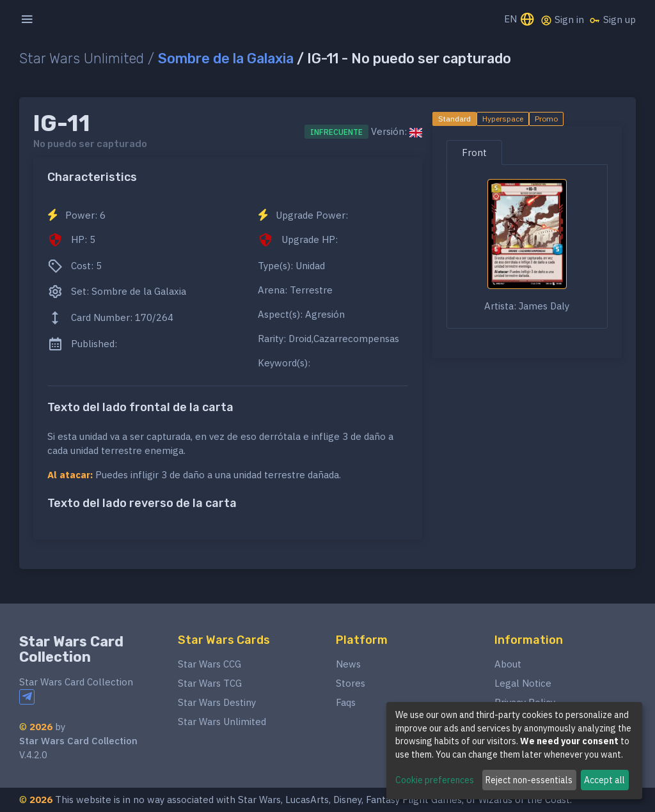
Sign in (562, 20)
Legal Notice (523, 683)
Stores (351, 683)
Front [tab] (474, 152)
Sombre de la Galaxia (226, 59)
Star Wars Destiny (217, 702)
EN (520, 20)
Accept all (604, 780)
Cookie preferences (435, 780)
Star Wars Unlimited (222, 722)
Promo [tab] (546, 119)
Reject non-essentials (529, 780)
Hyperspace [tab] (503, 119)
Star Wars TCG (210, 683)
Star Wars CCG (209, 664)
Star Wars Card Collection (71, 649)
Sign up (612, 20)
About (508, 664)
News (348, 664)
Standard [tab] (454, 119)
